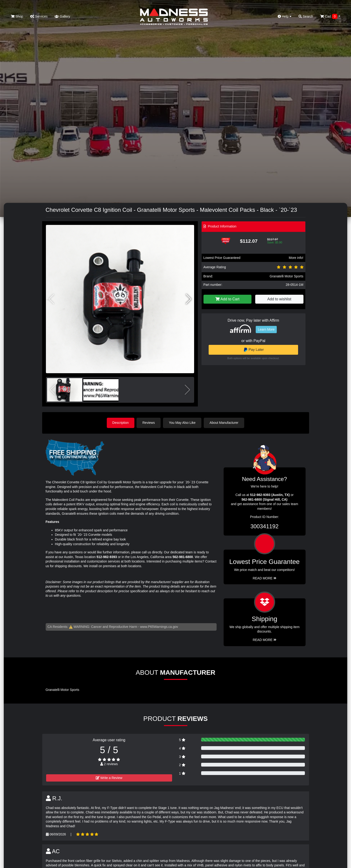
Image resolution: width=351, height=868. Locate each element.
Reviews (149, 423)
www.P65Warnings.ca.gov (159, 626)
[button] (189, 299)
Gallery (62, 16)
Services (39, 16)
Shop (17, 16)
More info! (296, 258)
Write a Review (109, 778)
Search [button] (306, 16)
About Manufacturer (224, 423)
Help (285, 16)
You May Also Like (183, 423)
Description (121, 423)
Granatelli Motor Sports (287, 276)
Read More (264, 578)
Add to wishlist (279, 299)
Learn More (266, 329)
